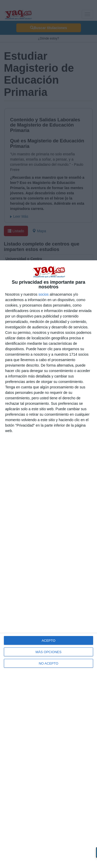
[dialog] (48, 564)
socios (43, 294)
